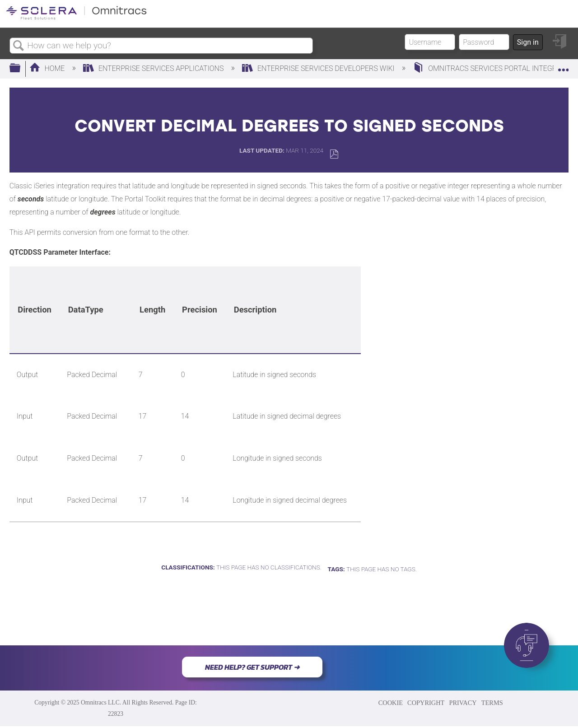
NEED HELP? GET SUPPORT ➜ (252, 667)
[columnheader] (35, 310)
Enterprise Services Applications (154, 68)
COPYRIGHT (426, 703)
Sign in (528, 42)
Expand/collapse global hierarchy (21, 69)
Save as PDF (334, 154)
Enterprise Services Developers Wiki (319, 68)
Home (48, 68)
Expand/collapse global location (563, 66)
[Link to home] (76, 18)
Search (19, 46)
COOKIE (391, 703)
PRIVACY (463, 703)
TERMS (492, 703)
